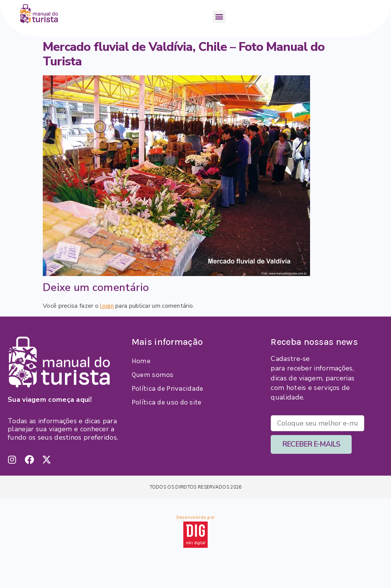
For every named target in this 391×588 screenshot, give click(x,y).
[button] (219, 17)
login (107, 306)
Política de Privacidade (168, 388)
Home (141, 361)
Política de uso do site (167, 402)
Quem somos (153, 375)
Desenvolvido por (196, 517)
